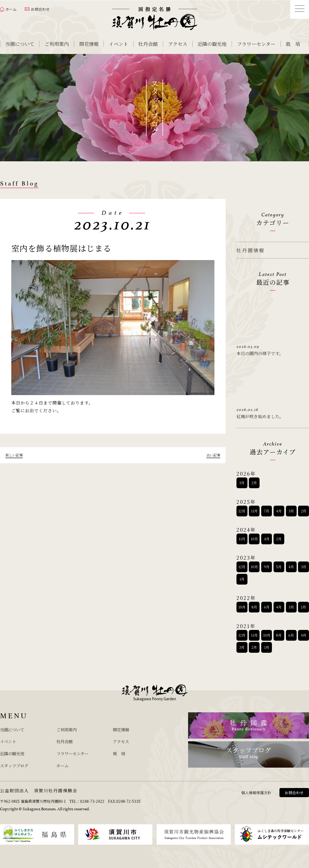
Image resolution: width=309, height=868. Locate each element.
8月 (254, 605)
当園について (20, 44)
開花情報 (89, 44)
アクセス (178, 44)
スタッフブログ (17, 762)
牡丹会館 (148, 44)
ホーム (11, 9)
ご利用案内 (57, 44)
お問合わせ (40, 9)
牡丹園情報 (251, 250)
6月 (267, 605)
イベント (118, 44)
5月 (279, 565)
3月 (242, 481)
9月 (267, 565)
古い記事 (213, 455)
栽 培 (293, 44)
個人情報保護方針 (256, 789)
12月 (242, 509)
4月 (279, 509)
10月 (254, 537)
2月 (254, 481)
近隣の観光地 (212, 44)
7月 (267, 509)
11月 (254, 509)
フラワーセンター (256, 44)
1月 (242, 577)
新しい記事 (15, 455)
